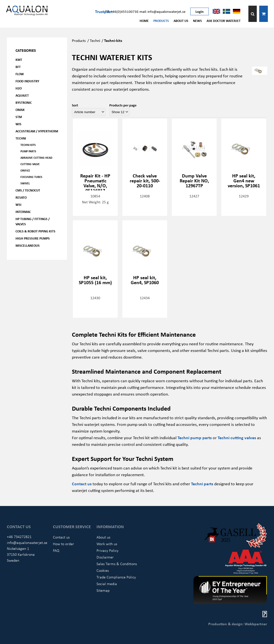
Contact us (82, 484)
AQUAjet (22, 95)
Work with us (107, 544)
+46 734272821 (19, 537)
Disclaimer (105, 557)
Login (200, 11)
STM (19, 117)
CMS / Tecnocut (28, 190)
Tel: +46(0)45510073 (121, 11)
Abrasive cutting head (36, 158)
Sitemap (103, 590)
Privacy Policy (107, 550)
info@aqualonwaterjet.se (27, 542)
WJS (18, 124)
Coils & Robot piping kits (35, 231)
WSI (18, 204)
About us (181, 21)
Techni (21, 138)
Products (161, 21)
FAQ (56, 550)
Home (144, 21)
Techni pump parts (195, 437)
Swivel (25, 183)
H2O (19, 88)
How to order (64, 544)
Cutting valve (30, 164)
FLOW (20, 74)
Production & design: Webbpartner (238, 624)
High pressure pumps (33, 238)
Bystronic (24, 102)
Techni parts (202, 484)
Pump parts (28, 151)
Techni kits (28, 145)
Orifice (25, 170)
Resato (21, 197)
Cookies (103, 570)
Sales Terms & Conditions (117, 564)
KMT (19, 60)
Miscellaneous (28, 245)
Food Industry (27, 81)
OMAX (20, 110)
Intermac (23, 212)
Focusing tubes (31, 177)
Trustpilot (104, 11)
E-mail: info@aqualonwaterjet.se (161, 11)
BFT (18, 67)
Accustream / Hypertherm (37, 131)
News (197, 21)
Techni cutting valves (237, 437)
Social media (107, 584)
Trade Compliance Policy (116, 577)
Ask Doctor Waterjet (224, 21)
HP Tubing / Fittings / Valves (33, 221)
